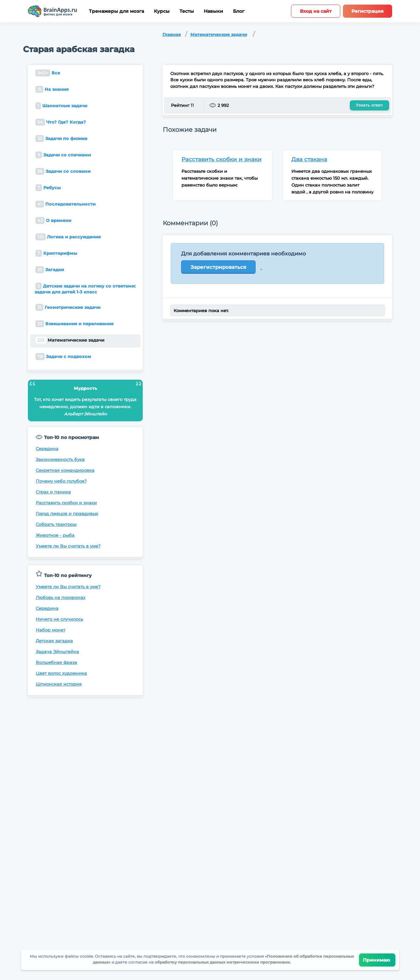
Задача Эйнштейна (57, 651)
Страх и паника (53, 492)
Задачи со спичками (63, 155)
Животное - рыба (55, 535)
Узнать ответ (369, 105)
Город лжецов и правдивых (67, 513)
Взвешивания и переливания (74, 324)
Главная (172, 34)
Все (48, 73)
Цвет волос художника (61, 673)
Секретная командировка (65, 470)
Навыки (213, 11)
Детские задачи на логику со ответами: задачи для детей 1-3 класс (85, 289)
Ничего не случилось (59, 619)
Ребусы (48, 188)
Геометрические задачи (68, 307)
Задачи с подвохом (63, 357)
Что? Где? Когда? (61, 122)
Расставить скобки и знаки (66, 503)
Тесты (187, 11)
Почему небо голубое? (61, 481)
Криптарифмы (56, 253)
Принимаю (377, 960)
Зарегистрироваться (218, 267)
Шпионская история (59, 684)
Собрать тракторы (56, 524)
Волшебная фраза (56, 662)
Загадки (50, 270)
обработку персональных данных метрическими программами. (222, 962)
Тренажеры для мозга (116, 11)
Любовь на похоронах (61, 597)
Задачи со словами (63, 171)
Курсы (162, 11)
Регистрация (367, 11)
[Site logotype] (52, 11)
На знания (52, 89)
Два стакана (309, 159)
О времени (53, 220)
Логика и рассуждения (68, 237)
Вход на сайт (316, 11)
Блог (239, 11)
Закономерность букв (60, 459)
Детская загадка (54, 641)
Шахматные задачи (61, 106)
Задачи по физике (61, 139)
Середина (47, 449)
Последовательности (65, 204)
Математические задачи (219, 34)
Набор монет (51, 630)
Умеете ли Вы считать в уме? (68, 546)
